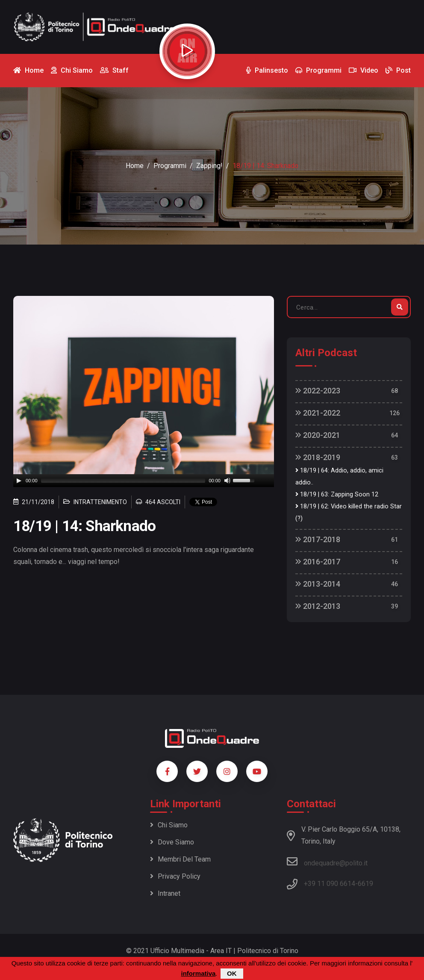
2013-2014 (318, 584)
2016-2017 (318, 562)
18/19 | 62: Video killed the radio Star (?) (349, 512)
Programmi (170, 166)
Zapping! (209, 166)
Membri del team (180, 859)
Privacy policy (175, 876)
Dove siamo (172, 842)
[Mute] (227, 481)
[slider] (123, 481)
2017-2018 (318, 539)
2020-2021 (318, 435)
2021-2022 (318, 413)
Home (135, 166)
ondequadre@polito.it (327, 862)
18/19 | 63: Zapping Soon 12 (337, 494)
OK (232, 973)
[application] (144, 481)
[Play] (19, 481)
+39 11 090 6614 (330, 884)
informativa (198, 973)
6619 (365, 884)
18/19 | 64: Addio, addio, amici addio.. (339, 477)
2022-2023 (318, 391)
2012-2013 (318, 606)
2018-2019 (318, 457)
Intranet (165, 893)
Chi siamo (169, 825)
